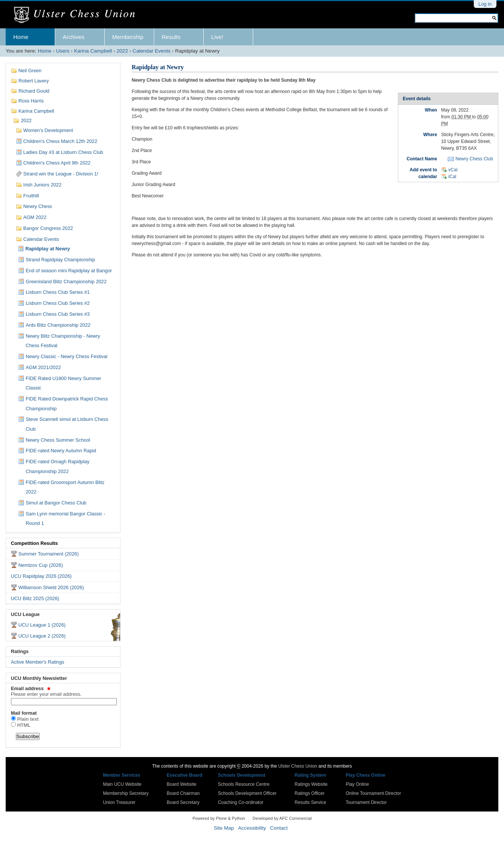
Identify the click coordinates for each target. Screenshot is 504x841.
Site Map (224, 828)
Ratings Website (311, 784)
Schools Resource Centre (244, 784)
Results (171, 37)
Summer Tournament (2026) (48, 554)
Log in (485, 4)
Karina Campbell (93, 51)
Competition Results (34, 543)
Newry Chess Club (474, 159)
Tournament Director (366, 802)
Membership (128, 37)
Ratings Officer (310, 793)
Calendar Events (152, 51)
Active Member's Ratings (38, 662)
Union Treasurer (119, 802)
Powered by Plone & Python (219, 818)
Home (21, 37)
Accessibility (252, 828)
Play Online (357, 784)
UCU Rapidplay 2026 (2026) (41, 576)
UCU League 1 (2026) (42, 625)
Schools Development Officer (247, 793)
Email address (63, 691)
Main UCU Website (122, 784)
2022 (122, 51)
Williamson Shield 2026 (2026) (51, 587)
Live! (217, 37)
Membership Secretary (126, 793)
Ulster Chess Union (298, 766)
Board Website (182, 784)
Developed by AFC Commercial (282, 818)
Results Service (310, 802)
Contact (279, 828)
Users (63, 51)
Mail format (24, 713)
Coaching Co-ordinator (241, 802)
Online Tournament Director (373, 793)
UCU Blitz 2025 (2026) (35, 598)
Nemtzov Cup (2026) (40, 565)
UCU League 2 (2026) (42, 636)
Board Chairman (183, 793)
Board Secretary (183, 802)
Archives (74, 37)
